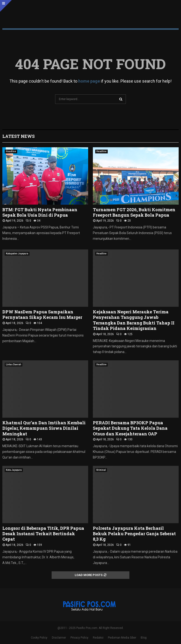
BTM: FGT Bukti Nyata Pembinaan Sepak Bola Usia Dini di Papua (40, 212)
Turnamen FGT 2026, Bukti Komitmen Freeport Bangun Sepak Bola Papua (134, 212)
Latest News (19, 136)
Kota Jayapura (14, 470)
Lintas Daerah (14, 364)
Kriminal (101, 470)
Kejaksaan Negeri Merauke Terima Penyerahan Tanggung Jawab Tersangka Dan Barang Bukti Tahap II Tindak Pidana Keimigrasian (134, 320)
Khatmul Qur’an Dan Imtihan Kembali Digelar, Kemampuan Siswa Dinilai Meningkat (44, 428)
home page (89, 81)
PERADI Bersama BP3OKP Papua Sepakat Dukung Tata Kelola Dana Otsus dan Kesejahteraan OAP (130, 428)
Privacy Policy (79, 638)
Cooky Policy (39, 638)
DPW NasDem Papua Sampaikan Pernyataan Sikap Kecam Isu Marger (42, 314)
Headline (11, 151)
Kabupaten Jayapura (17, 254)
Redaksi (98, 638)
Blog (144, 638)
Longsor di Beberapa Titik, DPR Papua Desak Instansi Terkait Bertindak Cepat (43, 534)
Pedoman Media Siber (122, 638)
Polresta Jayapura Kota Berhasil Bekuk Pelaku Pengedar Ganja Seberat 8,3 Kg (134, 534)
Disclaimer (59, 638)
